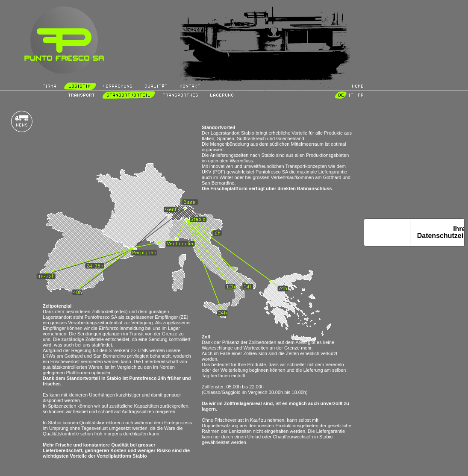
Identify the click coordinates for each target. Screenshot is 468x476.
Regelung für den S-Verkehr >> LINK (110, 350)
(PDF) (219, 172)
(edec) (121, 311)
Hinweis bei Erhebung (387, 232)
